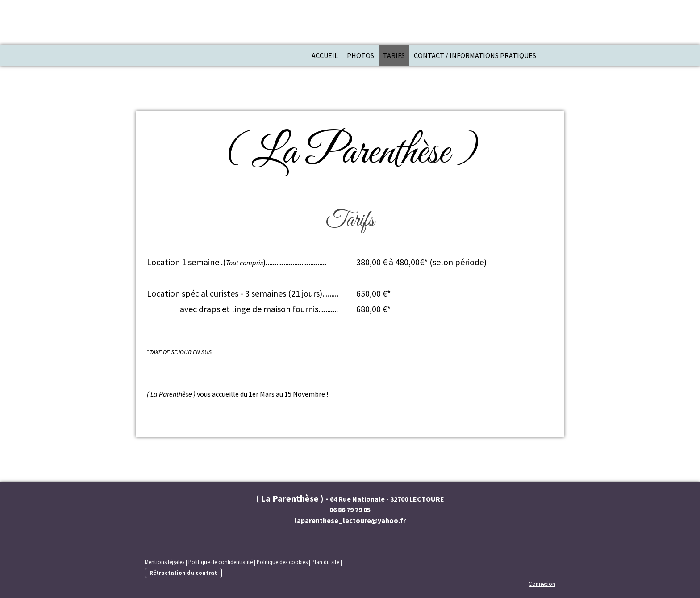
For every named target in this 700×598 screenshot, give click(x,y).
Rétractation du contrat (183, 573)
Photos (360, 55)
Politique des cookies (282, 562)
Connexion (542, 584)
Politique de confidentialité (221, 562)
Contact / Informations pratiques (475, 55)
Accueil (325, 55)
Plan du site (325, 562)
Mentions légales (165, 562)
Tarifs (394, 55)
